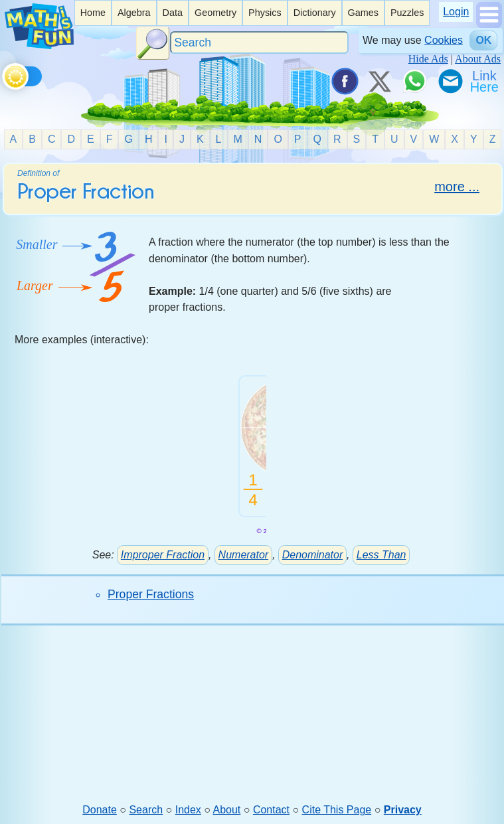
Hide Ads (428, 59)
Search (146, 810)
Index (188, 810)
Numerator (244, 555)
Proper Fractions (151, 594)
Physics (265, 13)
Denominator (313, 555)
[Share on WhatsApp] (414, 81)
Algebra (134, 13)
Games (363, 13)
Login (456, 12)
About (227, 810)
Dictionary (315, 13)
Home (93, 13)
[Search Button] (153, 43)
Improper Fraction (163, 555)
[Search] (260, 43)
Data (173, 13)
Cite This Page (337, 810)
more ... (457, 187)
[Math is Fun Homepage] (39, 45)
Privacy (403, 810)
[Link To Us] (485, 81)
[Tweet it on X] (379, 81)
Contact (271, 810)
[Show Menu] (489, 24)
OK (483, 40)
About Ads (478, 59)
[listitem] (93, 13)
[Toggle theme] (4, 74)
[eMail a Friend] (450, 81)
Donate (100, 810)
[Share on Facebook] (344, 81)
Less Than (381, 555)
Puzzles (407, 13)
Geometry (215, 13)
